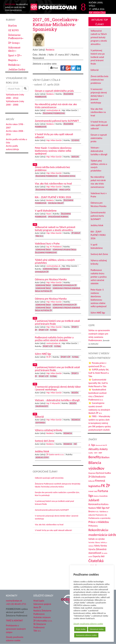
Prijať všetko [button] (81, 629)
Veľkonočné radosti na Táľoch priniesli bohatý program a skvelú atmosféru (99, 37)
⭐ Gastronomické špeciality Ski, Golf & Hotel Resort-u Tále (98, 383)
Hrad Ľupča (65, 190)
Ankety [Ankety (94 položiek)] (104, 449)
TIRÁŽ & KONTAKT (15, 621)
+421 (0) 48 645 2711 (16, 604)
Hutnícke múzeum (42, 617)
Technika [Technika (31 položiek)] (91, 542)
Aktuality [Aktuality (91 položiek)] (94, 449)
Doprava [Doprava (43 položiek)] (92, 473)
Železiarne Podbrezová (16, 36)
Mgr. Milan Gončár (54, 140)
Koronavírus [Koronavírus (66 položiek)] (95, 504)
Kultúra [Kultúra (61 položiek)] (105, 504)
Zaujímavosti (42, 406)
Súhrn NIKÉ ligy (98, 313)
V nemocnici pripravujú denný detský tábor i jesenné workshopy (99, 96)
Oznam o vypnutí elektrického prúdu (99, 138)
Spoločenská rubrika (58, 217)
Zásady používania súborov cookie (88, 624)
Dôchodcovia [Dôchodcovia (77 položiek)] (98, 477)
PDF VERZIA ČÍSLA (97, 13)
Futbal (53, 330)
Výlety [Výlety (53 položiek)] (97, 546)
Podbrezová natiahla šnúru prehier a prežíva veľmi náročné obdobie (99, 277)
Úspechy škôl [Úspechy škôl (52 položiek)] (99, 556)
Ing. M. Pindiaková (54, 247)
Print (54, 68)
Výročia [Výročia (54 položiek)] (92, 549)
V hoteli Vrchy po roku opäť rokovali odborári (53, 530)
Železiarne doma (67, 176)
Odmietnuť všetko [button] (97, 629)
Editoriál (95, 70)
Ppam (49, 214)
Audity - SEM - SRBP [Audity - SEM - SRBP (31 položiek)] (95, 453)
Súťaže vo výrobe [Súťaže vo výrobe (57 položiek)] (97, 539)
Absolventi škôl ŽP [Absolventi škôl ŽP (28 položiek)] (101, 445)
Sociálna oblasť (56, 203)
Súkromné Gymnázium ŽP (65, 285)
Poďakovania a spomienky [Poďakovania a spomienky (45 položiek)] (99, 518)
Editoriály (40, 423)
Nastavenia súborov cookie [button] (86, 635)
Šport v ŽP (15, 55)
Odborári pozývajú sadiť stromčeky (49, 478)
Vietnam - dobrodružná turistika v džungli (99, 151)
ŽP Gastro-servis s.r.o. (55, 455)
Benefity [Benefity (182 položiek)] (95, 457)
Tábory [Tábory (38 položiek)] (98, 542)
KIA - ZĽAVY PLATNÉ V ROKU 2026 (98, 235)
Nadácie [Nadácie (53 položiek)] (92, 508)
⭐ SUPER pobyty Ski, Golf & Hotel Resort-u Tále (99, 373)
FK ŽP (49, 357)
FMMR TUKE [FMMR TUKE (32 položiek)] (93, 491)
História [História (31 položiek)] (96, 496)
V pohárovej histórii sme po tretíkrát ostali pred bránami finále (98, 57)
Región (13, 60)
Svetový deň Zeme (99, 254)
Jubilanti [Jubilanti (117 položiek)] (94, 500)
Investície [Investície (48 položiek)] (103, 496)
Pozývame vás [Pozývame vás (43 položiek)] (101, 515)
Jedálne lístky (17, 69)
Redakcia (14, 65)
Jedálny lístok (97, 225)
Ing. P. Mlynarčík (53, 403)
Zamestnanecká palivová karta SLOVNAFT (52, 510)
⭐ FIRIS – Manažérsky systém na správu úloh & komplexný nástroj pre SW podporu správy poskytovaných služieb (100, 423)
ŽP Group (14, 43)
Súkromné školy (14, 49)
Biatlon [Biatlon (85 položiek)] (105, 457)
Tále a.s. (39, 236)
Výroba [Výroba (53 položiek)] (104, 546)
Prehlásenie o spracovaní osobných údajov (16, 629)
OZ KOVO (13, 30)
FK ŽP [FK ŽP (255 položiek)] (106, 486)
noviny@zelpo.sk (53, 110)
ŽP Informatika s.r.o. (43, 621)
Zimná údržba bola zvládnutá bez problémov (99, 80)
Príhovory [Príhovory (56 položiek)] (93, 526)
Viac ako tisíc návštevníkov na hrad (49, 525)
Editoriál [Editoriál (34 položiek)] (91, 481)
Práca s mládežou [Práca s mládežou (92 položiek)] (99, 522)
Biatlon (13, 26)
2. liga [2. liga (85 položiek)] (92, 445)
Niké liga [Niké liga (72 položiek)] (101, 508)
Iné (75, 444)
